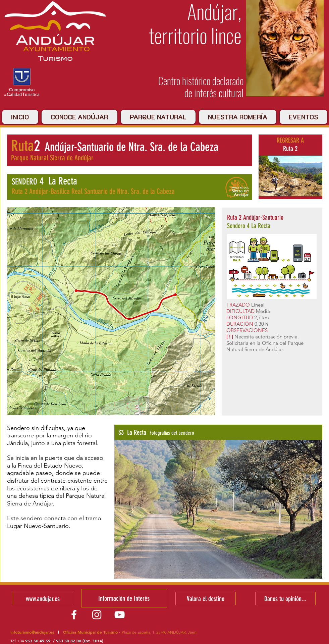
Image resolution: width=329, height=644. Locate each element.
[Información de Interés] (124, 598)
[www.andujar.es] (43, 599)
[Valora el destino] (206, 599)
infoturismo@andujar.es (32, 632)
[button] (218, 509)
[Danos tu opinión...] (285, 599)
